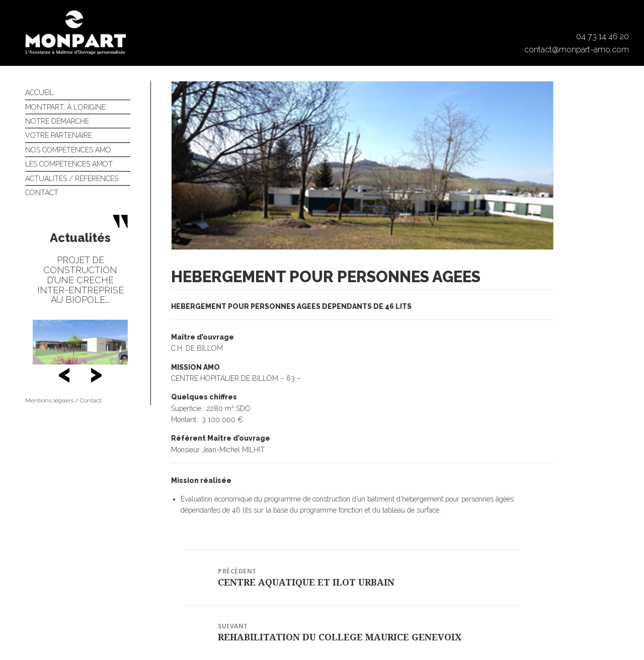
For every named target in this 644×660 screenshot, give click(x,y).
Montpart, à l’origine (65, 107)
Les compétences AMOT (69, 164)
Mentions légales (49, 400)
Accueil (39, 93)
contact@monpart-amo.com (577, 50)
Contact (42, 193)
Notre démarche (57, 121)
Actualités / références (72, 179)
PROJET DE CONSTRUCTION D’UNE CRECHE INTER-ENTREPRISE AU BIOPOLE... (80, 280)
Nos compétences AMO (68, 150)
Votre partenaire (59, 135)
